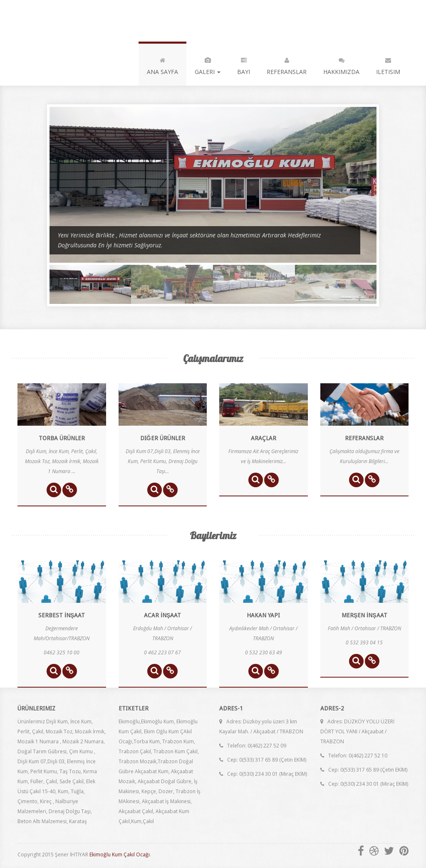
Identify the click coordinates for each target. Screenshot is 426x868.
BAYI (244, 64)
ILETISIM (388, 64)
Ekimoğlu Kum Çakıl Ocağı (120, 854)
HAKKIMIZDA (341, 64)
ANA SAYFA (162, 64)
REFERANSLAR (287, 64)
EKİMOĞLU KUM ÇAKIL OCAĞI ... (84, 21)
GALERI (208, 64)
